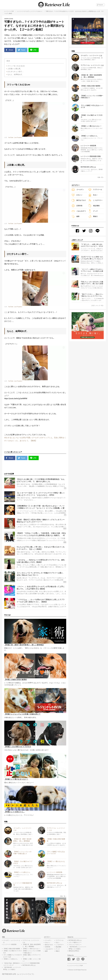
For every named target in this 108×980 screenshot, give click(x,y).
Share (10, 50)
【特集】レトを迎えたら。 (11, 959)
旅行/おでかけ (79, 200)
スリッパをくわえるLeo (16, 66)
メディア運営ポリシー (75, 943)
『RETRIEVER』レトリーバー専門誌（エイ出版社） (12, 968)
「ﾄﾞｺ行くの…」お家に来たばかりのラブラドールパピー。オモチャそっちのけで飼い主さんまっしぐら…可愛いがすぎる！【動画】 (92, 245)
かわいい (40, 11)
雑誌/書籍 (94, 206)
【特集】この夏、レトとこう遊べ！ (31, 960)
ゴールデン (27, 11)
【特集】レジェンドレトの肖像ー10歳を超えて (31, 952)
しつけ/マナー (95, 200)
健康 (75, 216)
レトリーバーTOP (9, 11)
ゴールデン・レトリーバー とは (12, 941)
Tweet (22, 50)
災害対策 (77, 206)
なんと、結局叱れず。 (16, 74)
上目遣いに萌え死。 (15, 69)
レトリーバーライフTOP (76, 966)
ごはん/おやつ (79, 211)
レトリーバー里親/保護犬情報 (31, 963)
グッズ (93, 211)
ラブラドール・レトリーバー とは (31, 941)
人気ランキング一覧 (97, 306)
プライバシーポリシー (75, 945)
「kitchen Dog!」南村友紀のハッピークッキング (12, 964)
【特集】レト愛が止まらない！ (31, 949)
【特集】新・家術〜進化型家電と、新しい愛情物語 (31, 945)
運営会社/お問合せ (74, 951)
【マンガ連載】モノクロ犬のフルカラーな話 (12, 956)
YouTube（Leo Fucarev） (16, 138)
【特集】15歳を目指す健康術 (12, 949)
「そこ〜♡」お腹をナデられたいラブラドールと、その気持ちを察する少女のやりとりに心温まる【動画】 (92, 270)
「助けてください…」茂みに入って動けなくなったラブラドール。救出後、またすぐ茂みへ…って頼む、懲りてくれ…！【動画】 (92, 295)
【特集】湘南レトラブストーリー (31, 956)
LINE (33, 50)
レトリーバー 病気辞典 (10, 944)
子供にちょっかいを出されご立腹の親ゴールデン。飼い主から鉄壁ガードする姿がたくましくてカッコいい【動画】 (92, 283)
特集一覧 (63, 896)
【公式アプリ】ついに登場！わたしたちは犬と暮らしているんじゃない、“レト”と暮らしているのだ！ (92, 258)
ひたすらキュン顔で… (16, 71)
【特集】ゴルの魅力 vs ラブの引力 (12, 952)
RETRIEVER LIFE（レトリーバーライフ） (19, 974)
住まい (93, 195)
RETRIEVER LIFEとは (29, 965)
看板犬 (93, 216)
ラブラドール (95, 190)
